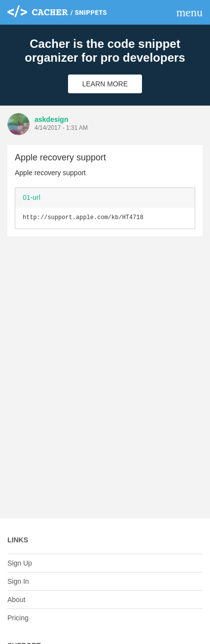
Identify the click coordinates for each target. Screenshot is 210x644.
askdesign (51, 119)
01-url (32, 197)
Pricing (18, 618)
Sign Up (20, 563)
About (17, 600)
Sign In (18, 581)
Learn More (105, 84)
